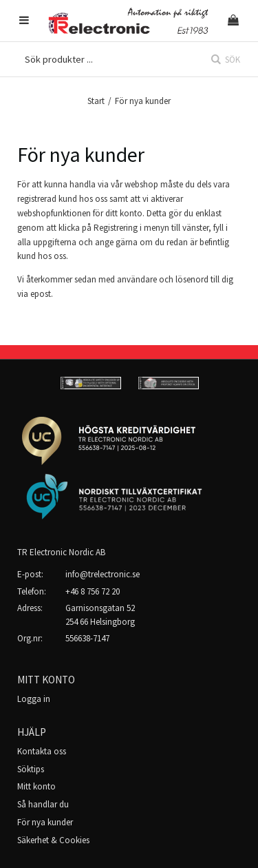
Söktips (31, 769)
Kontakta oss (42, 751)
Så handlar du (43, 804)
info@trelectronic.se (103, 574)
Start (96, 101)
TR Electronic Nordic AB (61, 552)
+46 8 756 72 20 (93, 591)
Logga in (34, 699)
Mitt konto (36, 786)
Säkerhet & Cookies (53, 840)
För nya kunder (45, 822)
